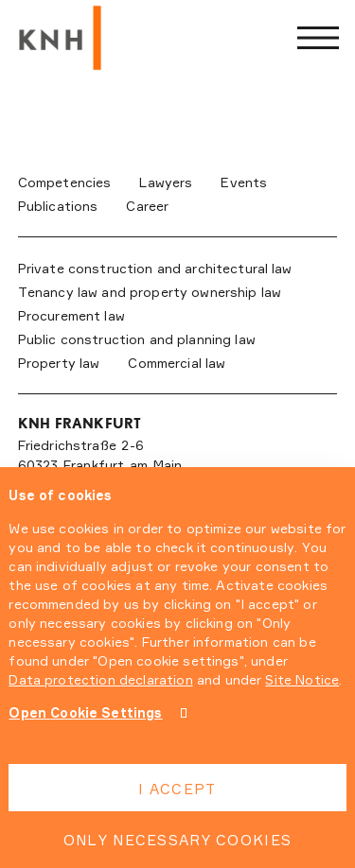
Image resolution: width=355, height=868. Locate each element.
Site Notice (302, 679)
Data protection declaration (100, 679)
